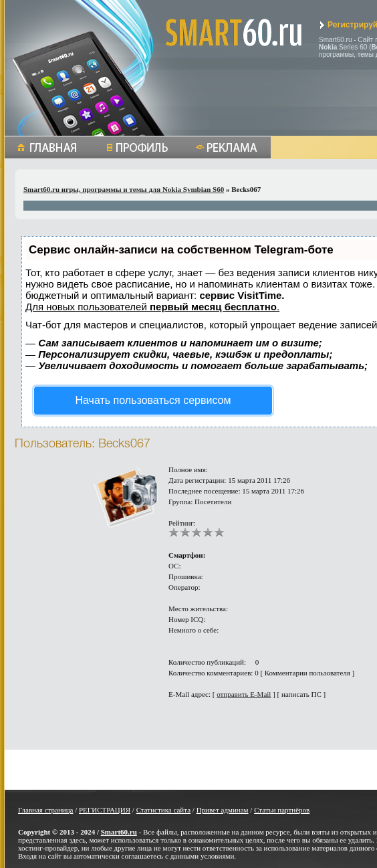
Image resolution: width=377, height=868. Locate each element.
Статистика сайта (163, 810)
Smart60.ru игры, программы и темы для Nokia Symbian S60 (124, 189)
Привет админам (223, 810)
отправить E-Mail (244, 694)
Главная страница (45, 810)
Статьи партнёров (282, 810)
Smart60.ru (119, 832)
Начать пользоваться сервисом (153, 400)
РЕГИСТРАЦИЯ (105, 810)
